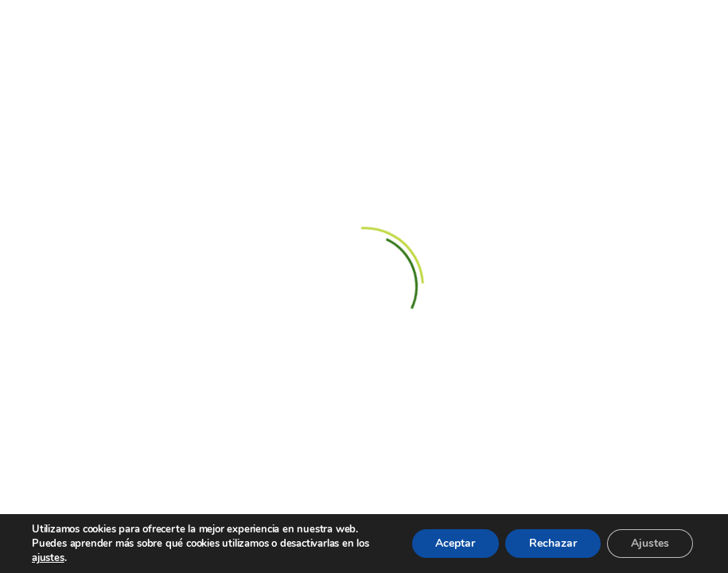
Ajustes (650, 543)
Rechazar (553, 543)
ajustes (48, 558)
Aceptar (455, 543)
